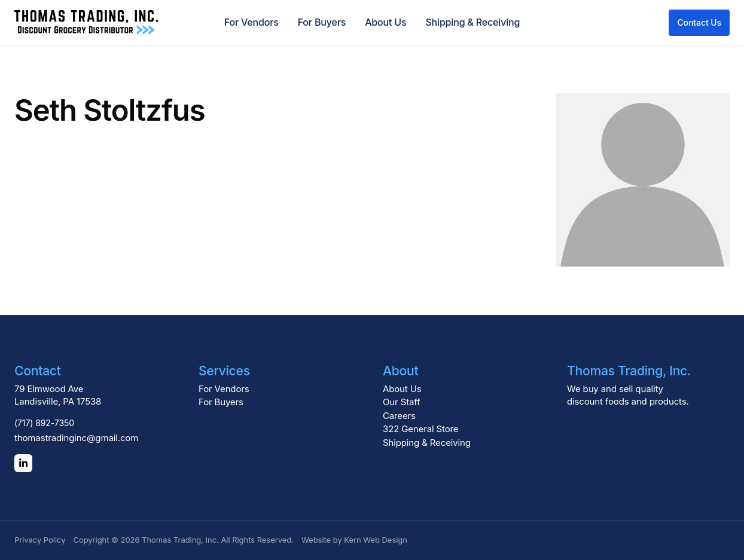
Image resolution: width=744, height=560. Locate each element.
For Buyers (322, 22)
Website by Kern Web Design (354, 540)
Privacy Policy (40, 540)
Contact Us (699, 22)
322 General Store (420, 429)
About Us (385, 22)
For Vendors (251, 22)
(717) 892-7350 (44, 423)
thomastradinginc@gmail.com (76, 438)
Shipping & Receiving (472, 22)
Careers (399, 416)
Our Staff (402, 402)
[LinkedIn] (23, 463)
